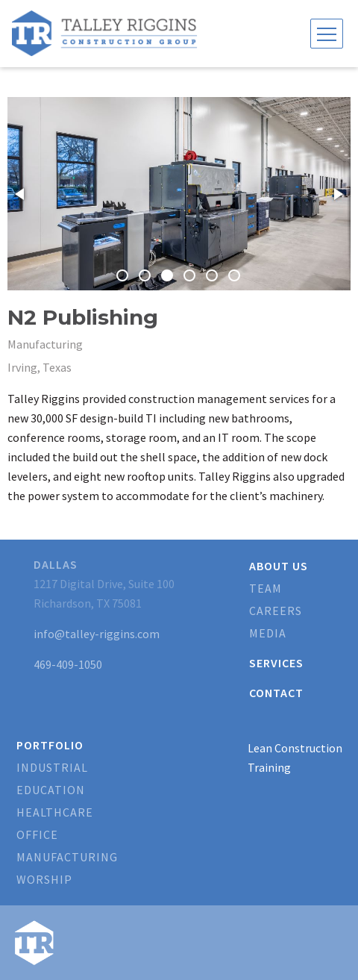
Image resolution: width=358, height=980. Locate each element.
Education (51, 790)
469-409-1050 (68, 664)
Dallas (56, 564)
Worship (44, 879)
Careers (276, 611)
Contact (276, 693)
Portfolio (50, 745)
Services (276, 663)
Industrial (52, 767)
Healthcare (55, 812)
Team (266, 588)
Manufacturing (67, 857)
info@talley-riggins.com (97, 634)
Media (268, 633)
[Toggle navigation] (327, 34)
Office (37, 834)
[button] (21, 194)
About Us (279, 566)
